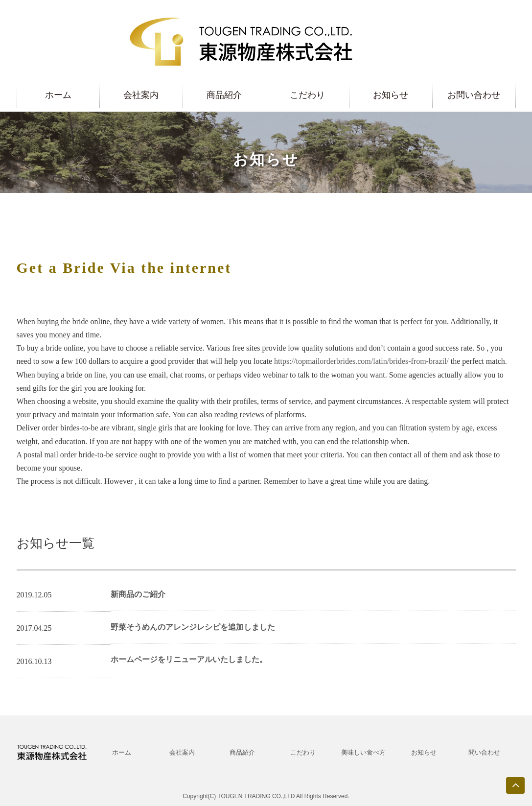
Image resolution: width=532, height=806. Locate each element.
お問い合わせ (474, 95)
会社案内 (141, 95)
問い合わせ (484, 752)
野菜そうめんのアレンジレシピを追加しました (193, 627)
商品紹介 (224, 95)
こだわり (307, 95)
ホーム (58, 95)
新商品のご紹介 (138, 594)
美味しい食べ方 (363, 752)
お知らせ (391, 95)
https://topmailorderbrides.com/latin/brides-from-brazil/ (361, 361)
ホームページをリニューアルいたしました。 (189, 659)
